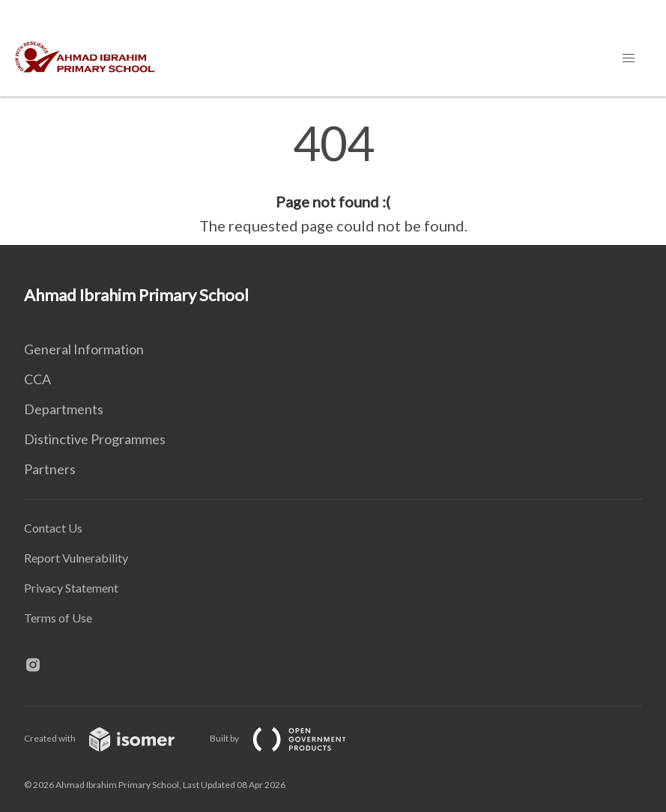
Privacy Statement (71, 588)
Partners (50, 469)
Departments (64, 409)
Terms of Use (58, 618)
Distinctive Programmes (95, 439)
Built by (290, 738)
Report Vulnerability (76, 558)
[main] (333, 178)
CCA (37, 379)
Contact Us (53, 528)
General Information (84, 349)
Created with (111, 738)
